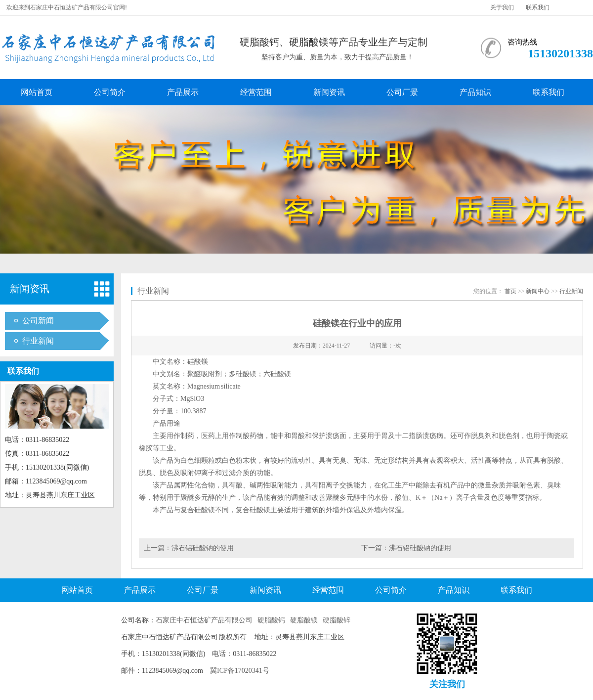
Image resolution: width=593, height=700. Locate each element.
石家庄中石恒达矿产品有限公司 (204, 620)
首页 (510, 291)
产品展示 (183, 92)
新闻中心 (538, 291)
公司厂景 (402, 92)
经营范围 (256, 92)
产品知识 (475, 92)
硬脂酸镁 (304, 620)
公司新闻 (38, 321)
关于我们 (502, 7)
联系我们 (538, 7)
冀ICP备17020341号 (240, 671)
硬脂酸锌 (337, 620)
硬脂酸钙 (271, 620)
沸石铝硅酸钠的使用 (203, 548)
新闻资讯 (329, 92)
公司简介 (110, 92)
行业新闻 (38, 341)
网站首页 (37, 92)
